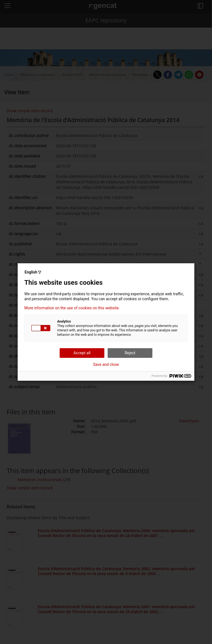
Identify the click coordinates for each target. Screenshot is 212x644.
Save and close (106, 364)
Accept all (82, 353)
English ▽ (33, 272)
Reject (130, 353)
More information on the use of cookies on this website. (72, 308)
